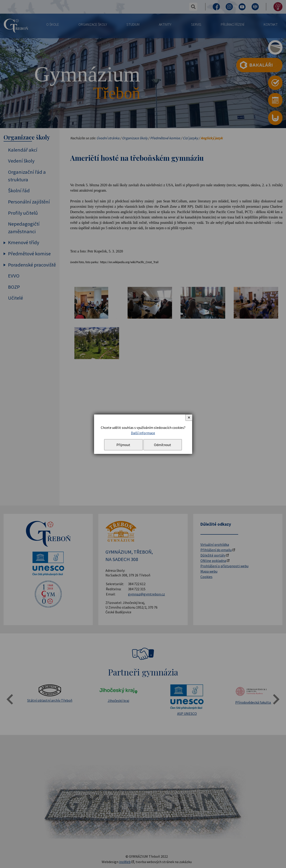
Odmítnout (163, 445)
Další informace (143, 433)
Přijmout (123, 445)
